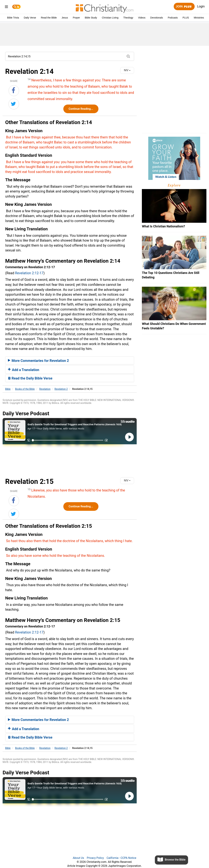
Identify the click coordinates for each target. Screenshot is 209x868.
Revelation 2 (61, 389)
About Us (78, 858)
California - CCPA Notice (121, 858)
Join (184, 7)
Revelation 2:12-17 (29, 273)
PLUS (186, 18)
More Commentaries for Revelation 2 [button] (38, 361)
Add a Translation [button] (24, 370)
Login (201, 6)
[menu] (6, 7)
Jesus (65, 18)
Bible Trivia (13, 18)
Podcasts (173, 18)
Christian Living (110, 18)
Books (25, 389)
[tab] (70, 360)
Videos (142, 18)
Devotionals (157, 18)
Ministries (199, 18)
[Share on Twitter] (14, 104)
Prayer (76, 18)
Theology (128, 18)
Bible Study (91, 18)
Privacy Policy (95, 858)
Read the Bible (49, 18)
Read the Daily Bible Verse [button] (30, 378)
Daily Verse (30, 18)
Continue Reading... (81, 109)
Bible (8, 389)
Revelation (45, 389)
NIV (127, 70)
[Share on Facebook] (14, 91)
